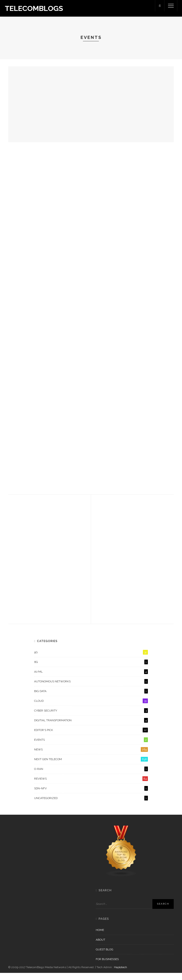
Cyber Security (91, 718)
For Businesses (107, 966)
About (100, 947)
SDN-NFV (91, 795)
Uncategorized (91, 805)
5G (91, 659)
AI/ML (91, 679)
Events (91, 747)
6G (91, 669)
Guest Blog (105, 957)
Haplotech (121, 974)
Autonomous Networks (91, 689)
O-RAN (91, 776)
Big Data (91, 698)
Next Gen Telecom (91, 766)
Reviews (91, 786)
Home (100, 937)
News (91, 757)
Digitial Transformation (91, 727)
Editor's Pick (91, 737)
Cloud (91, 708)
